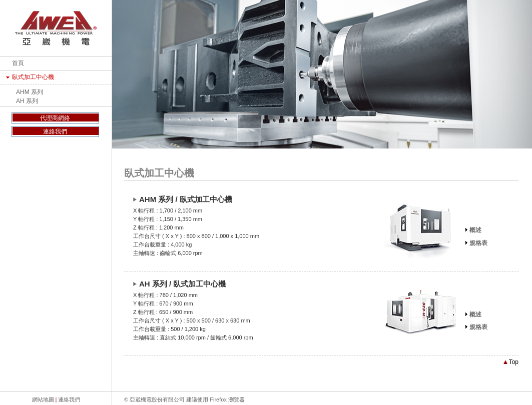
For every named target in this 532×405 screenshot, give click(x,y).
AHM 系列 (30, 92)
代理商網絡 (55, 118)
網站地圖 (43, 399)
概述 (475, 230)
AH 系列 (27, 101)
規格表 (478, 243)
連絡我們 (55, 131)
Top (511, 362)
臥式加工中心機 (33, 77)
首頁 (18, 63)
